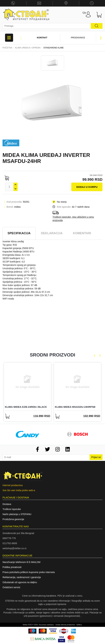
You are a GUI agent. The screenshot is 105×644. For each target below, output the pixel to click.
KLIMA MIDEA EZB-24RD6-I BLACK (26, 407)
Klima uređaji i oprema (28, 48)
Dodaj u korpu (87, 187)
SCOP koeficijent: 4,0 (14, 262)
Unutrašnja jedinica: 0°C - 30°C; (19, 268)
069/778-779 (9, 538)
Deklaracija (52, 233)
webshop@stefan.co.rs (15, 548)
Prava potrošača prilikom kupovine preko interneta (29, 572)
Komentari (82, 233)
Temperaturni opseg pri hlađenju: (20, 275)
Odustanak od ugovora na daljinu (20, 582)
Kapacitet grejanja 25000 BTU (18, 248)
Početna (7, 48)
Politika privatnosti (12, 567)
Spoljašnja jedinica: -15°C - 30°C (20, 272)
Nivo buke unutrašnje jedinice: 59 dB (22, 289)
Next (101, 38)
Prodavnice (78, 38)
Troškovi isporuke (12, 509)
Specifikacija (19, 233)
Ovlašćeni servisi (11, 587)
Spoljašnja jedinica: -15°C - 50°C (20, 282)
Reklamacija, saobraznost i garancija (22, 577)
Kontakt (42, 38)
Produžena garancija (13, 519)
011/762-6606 (10, 543)
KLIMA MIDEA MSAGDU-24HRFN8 (75, 407)
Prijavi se (96, 457)
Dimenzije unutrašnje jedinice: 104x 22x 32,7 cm (28, 295)
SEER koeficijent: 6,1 (14, 258)
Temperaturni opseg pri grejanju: (19, 265)
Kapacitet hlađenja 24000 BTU (18, 252)
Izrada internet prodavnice (65, 625)
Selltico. (79, 625)
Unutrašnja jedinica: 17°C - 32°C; (20, 278)
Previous (21, 38)
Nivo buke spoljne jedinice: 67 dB (20, 285)
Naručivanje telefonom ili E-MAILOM (21, 562)
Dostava (7, 504)
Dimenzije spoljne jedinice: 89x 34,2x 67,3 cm (26, 292)
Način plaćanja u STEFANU (17, 514)
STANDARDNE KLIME (53, 48)
